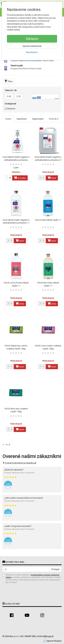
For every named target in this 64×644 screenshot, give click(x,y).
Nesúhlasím (32, 52)
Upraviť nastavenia (32, 46)
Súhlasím (32, 39)
